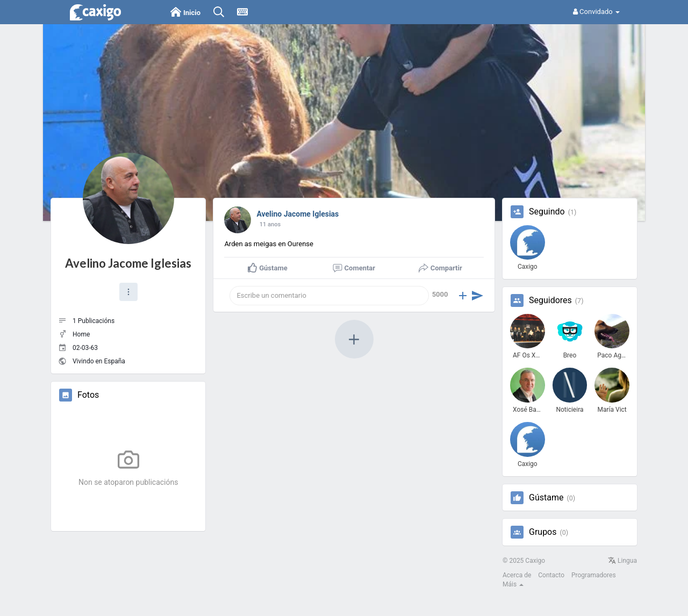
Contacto (551, 575)
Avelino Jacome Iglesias (128, 263)
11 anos (270, 224)
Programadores (594, 575)
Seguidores (550, 300)
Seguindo (547, 212)
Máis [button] (513, 584)
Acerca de (517, 575)
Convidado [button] (596, 12)
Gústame (546, 498)
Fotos (88, 395)
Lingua (622, 561)
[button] (128, 292)
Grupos (543, 532)
